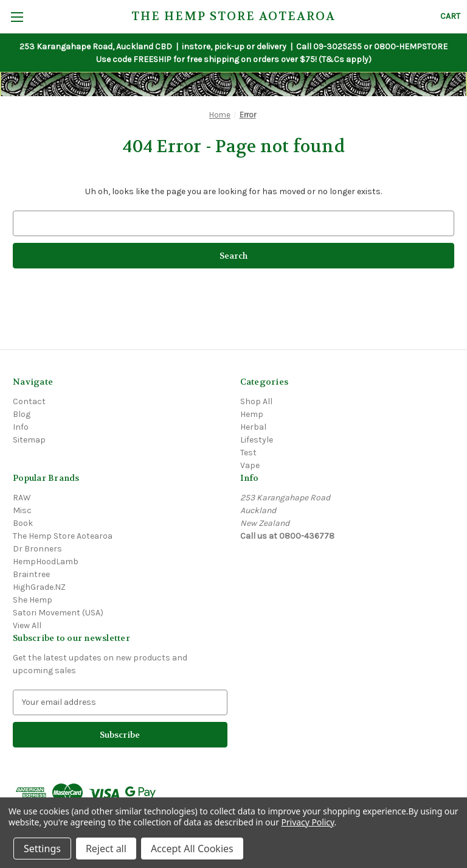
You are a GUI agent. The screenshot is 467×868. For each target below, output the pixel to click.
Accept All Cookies (192, 849)
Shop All (256, 401)
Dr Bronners (37, 549)
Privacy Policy (307, 822)
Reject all (106, 849)
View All (27, 625)
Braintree (31, 574)
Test (248, 453)
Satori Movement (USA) (58, 613)
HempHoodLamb (46, 562)
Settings (42, 849)
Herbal (253, 427)
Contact (29, 401)
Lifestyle (257, 440)
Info (21, 427)
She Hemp (33, 600)
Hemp (252, 414)
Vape (250, 465)
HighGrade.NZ (39, 587)
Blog (22, 414)
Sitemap (29, 440)
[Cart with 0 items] (450, 16)
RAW (22, 498)
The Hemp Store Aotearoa (63, 536)
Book (23, 523)
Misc (22, 510)
